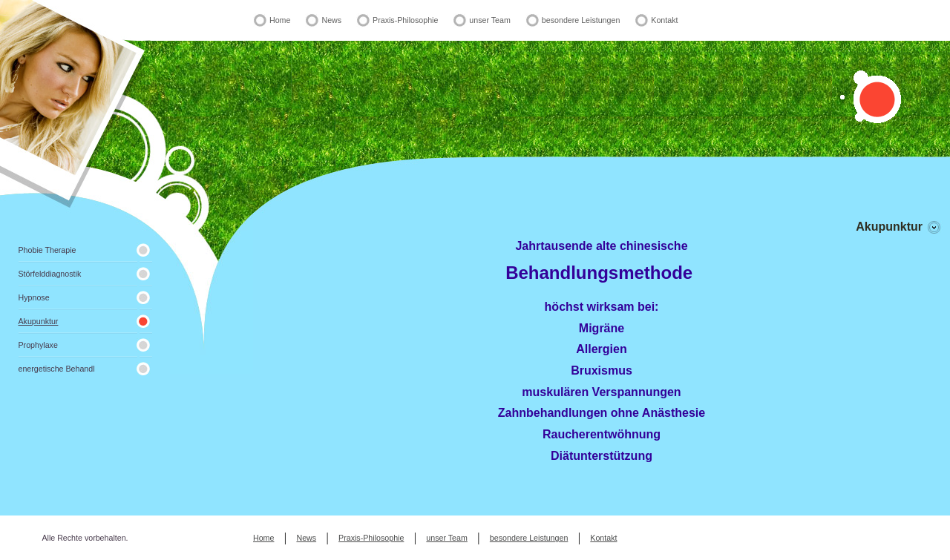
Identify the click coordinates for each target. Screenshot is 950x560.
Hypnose (34, 297)
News (331, 20)
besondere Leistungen (581, 20)
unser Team (489, 20)
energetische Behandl (57, 369)
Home (280, 20)
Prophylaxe (38, 345)
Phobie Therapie (47, 250)
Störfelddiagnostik (50, 274)
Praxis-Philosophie (405, 20)
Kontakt (664, 20)
